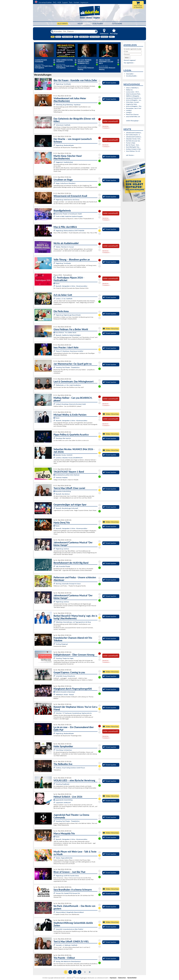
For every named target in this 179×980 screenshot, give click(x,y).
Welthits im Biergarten (133, 96)
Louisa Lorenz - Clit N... (133, 92)
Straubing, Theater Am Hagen (65, 658)
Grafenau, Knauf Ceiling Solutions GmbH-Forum (70, 768)
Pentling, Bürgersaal (62, 644)
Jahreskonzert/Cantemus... (134, 133)
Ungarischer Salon (132, 104)
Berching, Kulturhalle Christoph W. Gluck (68, 584)
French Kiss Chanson (132, 114)
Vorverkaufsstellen (45, 2)
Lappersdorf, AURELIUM (63, 803)
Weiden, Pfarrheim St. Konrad (65, 247)
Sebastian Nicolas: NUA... (134, 139)
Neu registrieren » (129, 63)
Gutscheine (117, 24)
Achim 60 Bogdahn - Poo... (134, 106)
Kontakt (76, 2)
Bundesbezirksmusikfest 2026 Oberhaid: (67, 475)
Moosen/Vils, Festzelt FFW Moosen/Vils (68, 893)
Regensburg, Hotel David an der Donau (68, 200)
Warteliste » (106, 126)
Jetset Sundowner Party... (134, 94)
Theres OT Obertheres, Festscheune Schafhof (69, 351)
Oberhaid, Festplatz (62, 477)
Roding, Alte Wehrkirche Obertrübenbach (68, 961)
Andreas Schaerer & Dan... (134, 149)
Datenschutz (122, 978)
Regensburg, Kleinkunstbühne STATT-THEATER (70, 231)
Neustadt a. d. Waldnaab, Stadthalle (67, 945)
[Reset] (96, 32)
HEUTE (80, 24)
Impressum (84, 2)
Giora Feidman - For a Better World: (65, 333)
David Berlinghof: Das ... (133, 147)
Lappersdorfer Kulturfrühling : (63, 800)
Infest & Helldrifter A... (133, 88)
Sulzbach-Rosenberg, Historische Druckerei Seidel (71, 404)
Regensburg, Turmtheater (63, 84)
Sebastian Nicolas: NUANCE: (63, 455)
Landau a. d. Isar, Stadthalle (64, 299)
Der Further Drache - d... (133, 135)
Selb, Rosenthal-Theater (63, 566)
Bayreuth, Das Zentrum (63, 494)
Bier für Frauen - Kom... (133, 145)
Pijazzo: (57, 283)
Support (65, 2)
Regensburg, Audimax (62, 549)
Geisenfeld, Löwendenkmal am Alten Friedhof (69, 929)
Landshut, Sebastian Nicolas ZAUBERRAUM (69, 458)
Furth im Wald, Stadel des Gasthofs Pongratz (69, 216)
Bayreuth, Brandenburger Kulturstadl (67, 508)
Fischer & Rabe (131, 143)
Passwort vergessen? (130, 60)
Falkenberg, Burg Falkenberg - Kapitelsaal (68, 105)
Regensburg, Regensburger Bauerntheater (68, 315)
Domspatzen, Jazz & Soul (134, 108)
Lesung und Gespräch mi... (134, 98)
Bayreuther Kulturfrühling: (62, 491)
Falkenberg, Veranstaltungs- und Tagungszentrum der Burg (73, 622)
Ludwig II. (129, 110)
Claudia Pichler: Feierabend (41, 61)
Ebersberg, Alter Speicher (63, 438)
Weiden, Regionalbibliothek (64, 858)
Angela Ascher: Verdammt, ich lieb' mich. (106, 62)
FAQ (55, 2)
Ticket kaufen (110, 83)
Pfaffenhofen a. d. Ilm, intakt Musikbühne (68, 385)
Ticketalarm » (106, 128)
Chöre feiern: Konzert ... (133, 102)
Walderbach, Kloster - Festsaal (65, 695)
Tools (71, 2)
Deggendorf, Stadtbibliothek (64, 162)
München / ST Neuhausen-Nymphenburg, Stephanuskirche (74, 713)
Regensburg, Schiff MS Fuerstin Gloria (67, 876)
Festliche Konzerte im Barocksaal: (64, 692)
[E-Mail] (133, 51)
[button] (127, 58)
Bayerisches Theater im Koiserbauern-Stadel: (68, 214)
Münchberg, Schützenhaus (64, 750)
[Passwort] (133, 54)
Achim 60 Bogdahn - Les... (134, 100)
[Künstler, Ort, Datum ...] (74, 32)
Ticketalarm (97, 24)
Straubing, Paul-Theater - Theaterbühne (68, 367)
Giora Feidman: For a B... (133, 151)
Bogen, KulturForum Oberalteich (66, 183)
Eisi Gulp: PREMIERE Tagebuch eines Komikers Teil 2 (85, 62)
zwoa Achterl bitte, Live (133, 117)
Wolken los (129, 90)
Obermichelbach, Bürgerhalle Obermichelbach (70, 912)
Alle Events (63, 24)
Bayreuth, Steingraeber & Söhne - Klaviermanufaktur (72, 286)
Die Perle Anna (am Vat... (133, 141)
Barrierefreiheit (132, 978)
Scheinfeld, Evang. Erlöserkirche (65, 676)
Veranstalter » (130, 74)
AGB (59, 2)
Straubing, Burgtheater (63, 784)
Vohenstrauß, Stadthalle (63, 125)
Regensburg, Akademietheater (65, 145)
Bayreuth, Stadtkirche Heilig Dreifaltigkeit (68, 335)
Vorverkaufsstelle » (132, 76)
